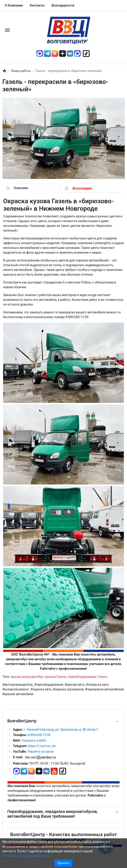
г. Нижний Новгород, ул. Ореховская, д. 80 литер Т (61, 730)
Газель (102, 677)
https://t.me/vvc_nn (42, 746)
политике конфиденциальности (26, 856)
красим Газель (56, 677)
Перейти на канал (40, 752)
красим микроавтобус (27, 677)
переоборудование (82, 677)
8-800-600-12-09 (39, 735)
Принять (63, 863)
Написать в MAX (34, 741)
